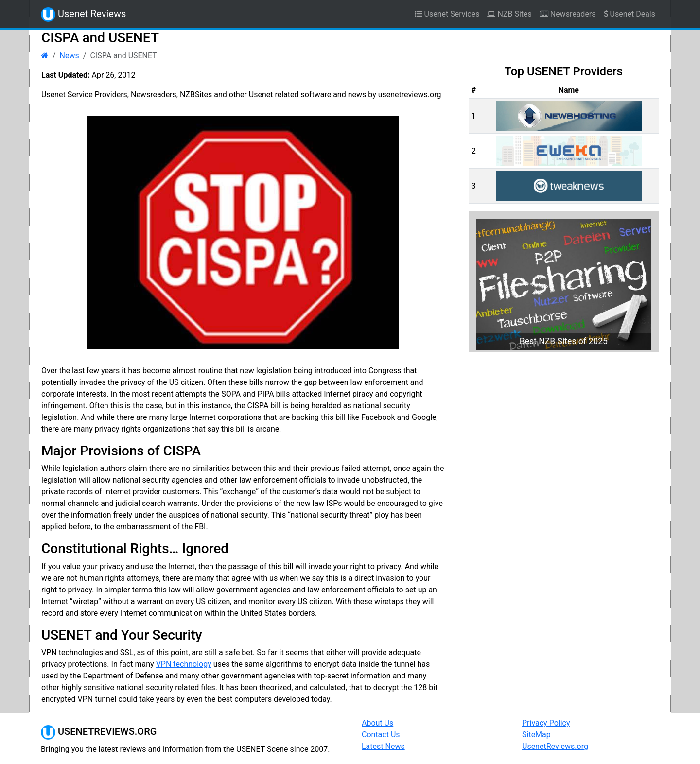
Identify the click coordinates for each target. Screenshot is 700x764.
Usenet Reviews (83, 15)
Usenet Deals (630, 14)
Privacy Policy (546, 723)
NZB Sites (509, 14)
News (70, 56)
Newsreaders (568, 14)
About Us (377, 723)
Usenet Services (447, 14)
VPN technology (184, 664)
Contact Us (381, 735)
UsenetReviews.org (555, 746)
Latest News (383, 746)
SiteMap (536, 735)
